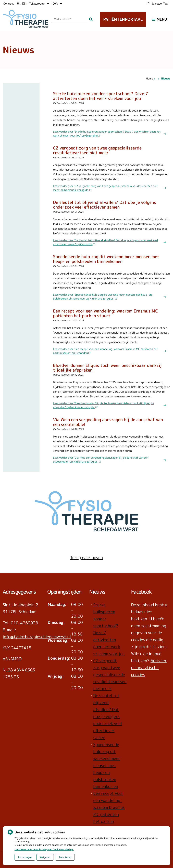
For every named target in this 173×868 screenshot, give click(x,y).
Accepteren (65, 857)
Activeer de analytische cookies (149, 668)
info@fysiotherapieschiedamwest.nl (37, 637)
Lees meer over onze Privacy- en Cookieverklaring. (44, 849)
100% (54, 4)
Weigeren (45, 857)
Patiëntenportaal (123, 19)
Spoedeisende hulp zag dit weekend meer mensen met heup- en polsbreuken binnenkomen (107, 765)
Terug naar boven (86, 558)
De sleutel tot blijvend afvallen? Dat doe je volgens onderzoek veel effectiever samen (108, 716)
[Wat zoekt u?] (69, 19)
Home (149, 78)
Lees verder (107, 134)
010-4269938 (24, 623)
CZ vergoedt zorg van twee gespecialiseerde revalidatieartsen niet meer (110, 675)
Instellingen (25, 857)
